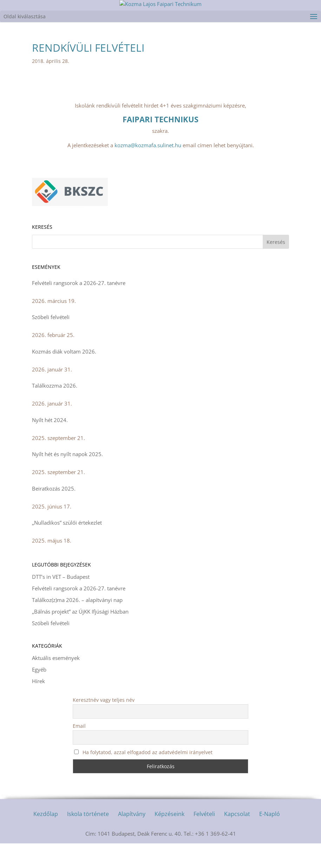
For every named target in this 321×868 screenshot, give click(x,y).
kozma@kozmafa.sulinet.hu (148, 170)
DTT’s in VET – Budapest (61, 601)
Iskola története (88, 838)
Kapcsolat (237, 838)
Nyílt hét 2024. (50, 445)
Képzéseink (169, 838)
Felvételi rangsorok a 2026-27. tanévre (79, 307)
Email (79, 750)
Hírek (38, 706)
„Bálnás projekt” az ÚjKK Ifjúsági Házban (80, 636)
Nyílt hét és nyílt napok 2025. (67, 479)
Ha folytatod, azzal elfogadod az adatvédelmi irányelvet (143, 777)
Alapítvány (132, 838)
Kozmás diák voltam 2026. (64, 376)
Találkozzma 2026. (55, 410)
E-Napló (270, 838)
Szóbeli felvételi (51, 342)
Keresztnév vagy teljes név (104, 724)
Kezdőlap (46, 838)
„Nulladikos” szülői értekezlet (67, 547)
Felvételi (204, 838)
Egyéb (39, 694)
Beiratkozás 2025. (54, 513)
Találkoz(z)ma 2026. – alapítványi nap (77, 624)
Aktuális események (56, 682)
